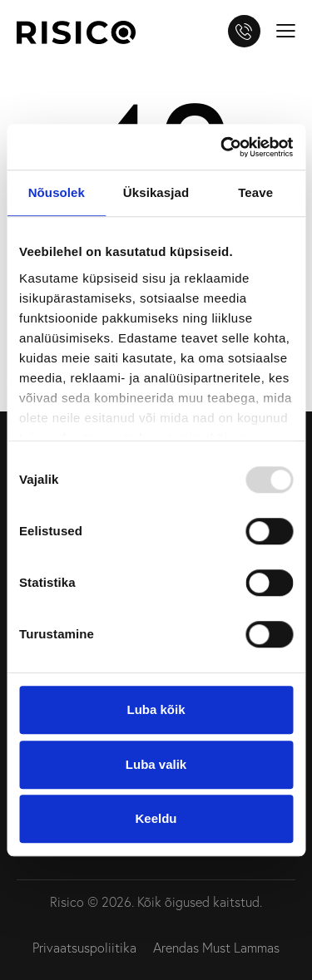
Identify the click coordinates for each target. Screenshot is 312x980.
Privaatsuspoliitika (84, 948)
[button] (286, 29)
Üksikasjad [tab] (156, 192)
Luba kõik (156, 709)
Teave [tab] (255, 192)
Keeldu (156, 818)
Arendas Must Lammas (216, 948)
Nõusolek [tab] (57, 192)
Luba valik (156, 764)
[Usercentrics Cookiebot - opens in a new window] (222, 147)
